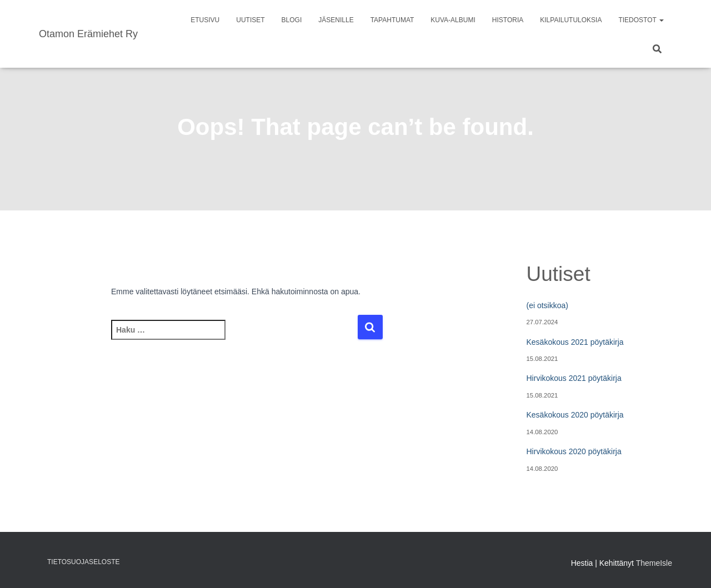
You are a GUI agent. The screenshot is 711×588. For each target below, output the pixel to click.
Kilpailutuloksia (571, 20)
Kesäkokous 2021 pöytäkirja (575, 342)
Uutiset (250, 20)
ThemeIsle (654, 563)
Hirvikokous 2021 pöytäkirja (574, 378)
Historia (508, 20)
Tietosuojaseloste (83, 562)
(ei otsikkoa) (547, 305)
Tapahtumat (392, 20)
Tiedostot (641, 20)
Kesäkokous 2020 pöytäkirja (575, 415)
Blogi (292, 20)
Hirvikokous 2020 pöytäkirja (574, 451)
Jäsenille (336, 20)
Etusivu (205, 20)
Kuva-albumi (453, 20)
